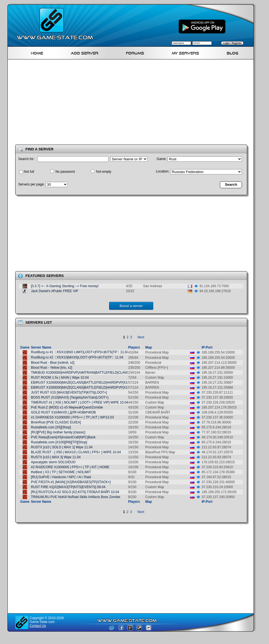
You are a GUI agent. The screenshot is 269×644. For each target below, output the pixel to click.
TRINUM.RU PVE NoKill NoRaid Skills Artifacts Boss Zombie (76, 497)
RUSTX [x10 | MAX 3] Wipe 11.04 (56, 457)
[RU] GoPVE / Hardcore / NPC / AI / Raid (61, 477)
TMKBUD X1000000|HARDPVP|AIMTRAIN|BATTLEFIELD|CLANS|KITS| (85, 373)
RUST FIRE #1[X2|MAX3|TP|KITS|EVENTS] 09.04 (68, 487)
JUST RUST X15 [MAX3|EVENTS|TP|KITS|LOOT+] (69, 392)
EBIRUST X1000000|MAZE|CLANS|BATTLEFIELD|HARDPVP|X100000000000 (89, 383)
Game (25, 347)
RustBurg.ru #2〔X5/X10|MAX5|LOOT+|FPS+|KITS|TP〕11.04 (77, 357)
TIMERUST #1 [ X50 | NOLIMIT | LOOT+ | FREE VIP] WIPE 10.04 (80, 402)
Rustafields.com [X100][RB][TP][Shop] (59, 442)
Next (141, 337)
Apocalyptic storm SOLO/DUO (53, 462)
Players (134, 347)
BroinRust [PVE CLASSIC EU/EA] (56, 422)
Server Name (41, 347)
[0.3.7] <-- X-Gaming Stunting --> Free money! (65, 286)
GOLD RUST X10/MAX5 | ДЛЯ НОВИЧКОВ (63, 412)
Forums (135, 52)
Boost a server (131, 306)
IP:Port (207, 347)
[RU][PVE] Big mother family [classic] (58, 432)
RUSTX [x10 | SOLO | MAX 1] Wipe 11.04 (62, 447)
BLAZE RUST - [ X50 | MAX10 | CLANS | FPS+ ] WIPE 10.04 (76, 452)
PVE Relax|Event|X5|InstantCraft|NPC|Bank (63, 437)
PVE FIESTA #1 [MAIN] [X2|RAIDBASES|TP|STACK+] (71, 482)
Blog (233, 52)
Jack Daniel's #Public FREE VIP (55, 291)
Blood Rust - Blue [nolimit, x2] (53, 363)
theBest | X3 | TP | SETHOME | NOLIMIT (61, 472)
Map (149, 347)
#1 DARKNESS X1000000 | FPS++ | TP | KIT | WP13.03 (72, 417)
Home (37, 52)
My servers (185, 52)
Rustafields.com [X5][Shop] (51, 427)
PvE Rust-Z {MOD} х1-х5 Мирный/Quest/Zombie (67, 407)
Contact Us (38, 626)
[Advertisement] (88, 103)
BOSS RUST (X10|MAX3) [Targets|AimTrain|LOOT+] (70, 397)
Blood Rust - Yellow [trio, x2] (52, 368)
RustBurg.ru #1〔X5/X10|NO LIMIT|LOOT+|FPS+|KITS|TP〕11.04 (80, 352)
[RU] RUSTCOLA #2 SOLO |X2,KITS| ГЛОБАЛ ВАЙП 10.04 (75, 492)
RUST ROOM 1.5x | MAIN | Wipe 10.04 (60, 378)
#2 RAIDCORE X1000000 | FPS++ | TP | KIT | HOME (70, 467)
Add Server (85, 52)
